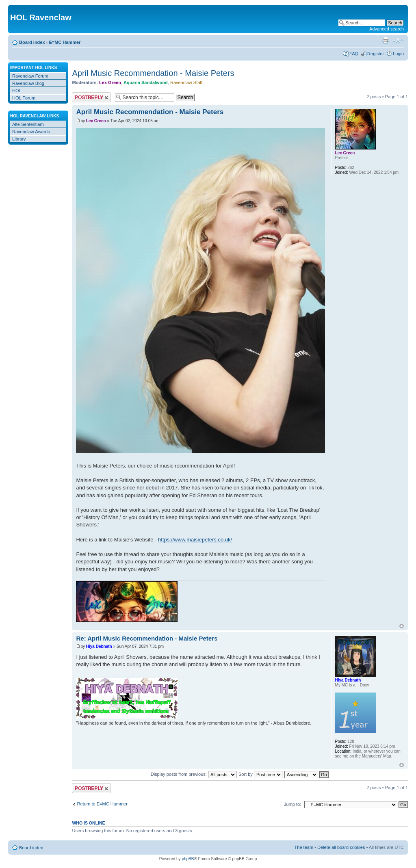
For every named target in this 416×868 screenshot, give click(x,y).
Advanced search (387, 29)
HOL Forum (24, 98)
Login (398, 54)
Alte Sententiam (28, 124)
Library (19, 139)
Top (402, 626)
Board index (32, 42)
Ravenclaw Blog (28, 83)
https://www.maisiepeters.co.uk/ (195, 540)
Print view (386, 41)
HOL (17, 91)
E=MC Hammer (65, 42)
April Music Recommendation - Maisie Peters (153, 73)
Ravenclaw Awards (31, 132)
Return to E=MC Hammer (102, 804)
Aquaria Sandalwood (146, 82)
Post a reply (91, 97)
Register (376, 54)
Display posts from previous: (194, 774)
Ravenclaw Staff (186, 82)
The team (304, 847)
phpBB (188, 859)
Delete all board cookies (341, 847)
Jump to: (292, 804)
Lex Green (110, 82)
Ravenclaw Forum (30, 76)
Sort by (260, 774)
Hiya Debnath (99, 646)
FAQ (354, 54)
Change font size (398, 41)
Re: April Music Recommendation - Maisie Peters (147, 638)
